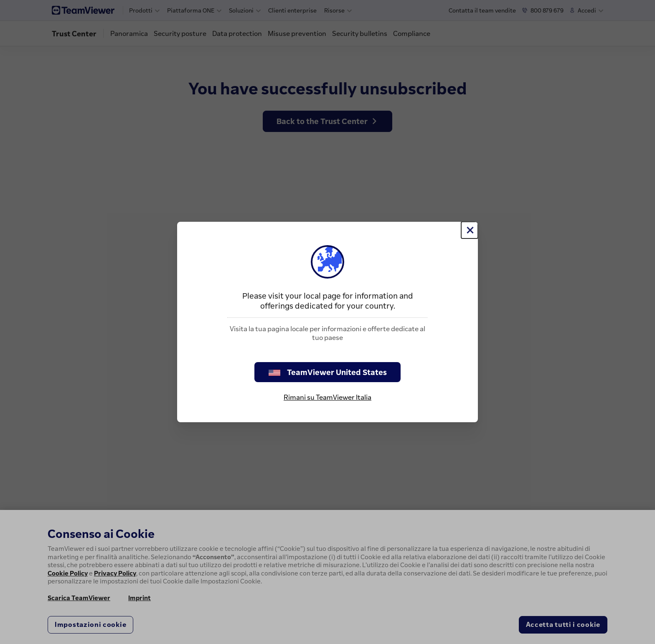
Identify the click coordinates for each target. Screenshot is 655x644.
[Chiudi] (470, 230)
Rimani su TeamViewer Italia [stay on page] (327, 397)
